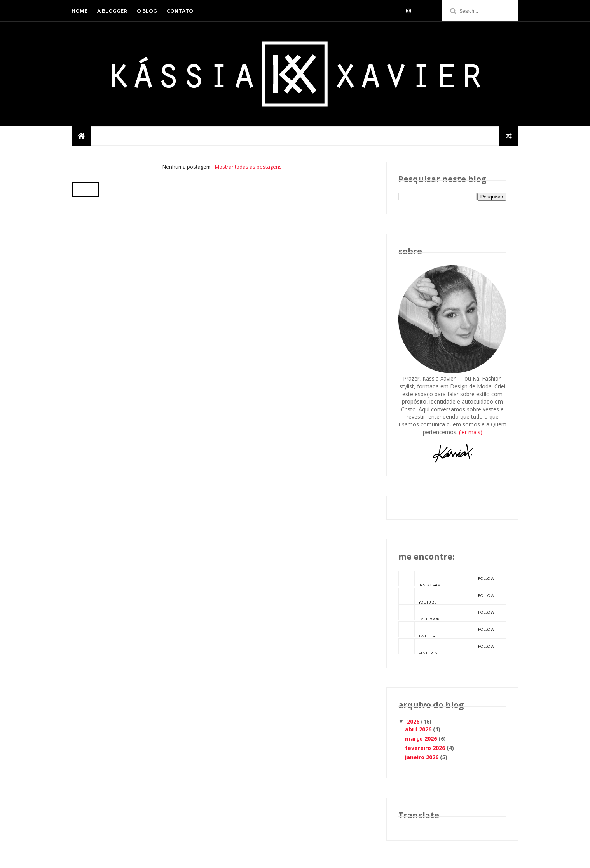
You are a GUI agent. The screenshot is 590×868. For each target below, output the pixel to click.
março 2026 (421, 738)
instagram (446, 579)
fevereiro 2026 (425, 748)
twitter (446, 630)
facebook (446, 613)
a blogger (112, 11)
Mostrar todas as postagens (248, 167)
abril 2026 (418, 729)
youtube (446, 596)
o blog (147, 11)
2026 (413, 721)
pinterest (446, 647)
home (79, 11)
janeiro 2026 (422, 757)
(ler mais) (471, 432)
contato (180, 11)
